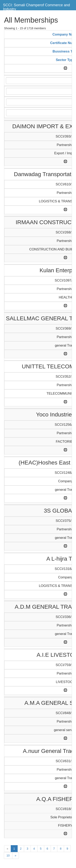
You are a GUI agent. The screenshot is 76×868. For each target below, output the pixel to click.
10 (8, 855)
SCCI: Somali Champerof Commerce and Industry (36, 7)
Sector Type (65, 60)
